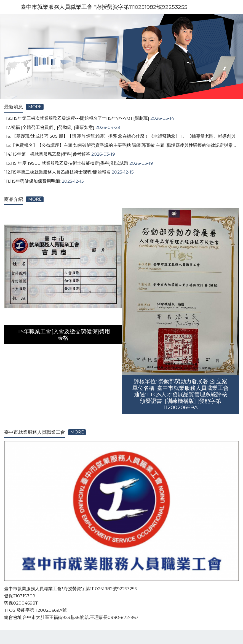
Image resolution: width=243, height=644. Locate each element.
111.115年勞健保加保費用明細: (32, 181)
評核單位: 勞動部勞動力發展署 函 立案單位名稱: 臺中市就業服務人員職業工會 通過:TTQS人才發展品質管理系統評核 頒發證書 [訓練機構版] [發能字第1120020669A (181, 394)
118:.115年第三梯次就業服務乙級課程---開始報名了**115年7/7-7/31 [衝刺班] (77, 118)
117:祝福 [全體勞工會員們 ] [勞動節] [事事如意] (49, 127)
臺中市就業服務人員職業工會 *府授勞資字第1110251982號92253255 (104, 7)
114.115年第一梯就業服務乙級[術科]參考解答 (47, 154)
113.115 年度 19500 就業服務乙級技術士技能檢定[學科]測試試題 (66, 163)
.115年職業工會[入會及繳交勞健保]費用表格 (63, 335)
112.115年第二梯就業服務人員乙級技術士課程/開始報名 (57, 172)
